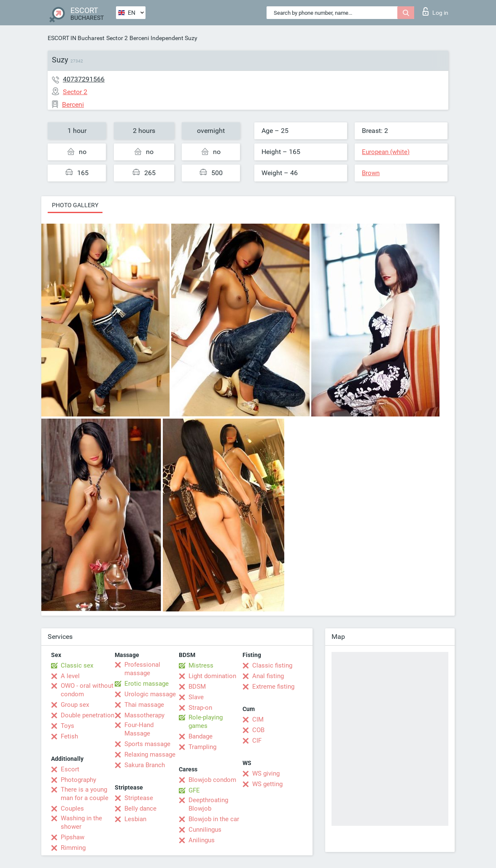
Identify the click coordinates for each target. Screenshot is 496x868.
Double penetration (88, 715)
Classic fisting (272, 665)
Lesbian (135, 819)
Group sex (75, 705)
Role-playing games (206, 722)
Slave (196, 697)
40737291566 (84, 79)
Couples (72, 809)
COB (258, 730)
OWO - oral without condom (87, 690)
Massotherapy (144, 715)
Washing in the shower (81, 822)
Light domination (212, 676)
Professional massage (142, 669)
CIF (257, 741)
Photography (78, 780)
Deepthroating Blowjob (208, 804)
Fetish (69, 736)
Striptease (139, 798)
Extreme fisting (273, 687)
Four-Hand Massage (139, 729)
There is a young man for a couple (85, 794)
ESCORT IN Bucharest (76, 38)
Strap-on (200, 708)
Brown (371, 173)
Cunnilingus (205, 830)
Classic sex (77, 665)
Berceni (139, 38)
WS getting (267, 784)
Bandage (201, 736)
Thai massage (144, 705)
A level (70, 676)
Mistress (201, 665)
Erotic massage (147, 684)
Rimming (73, 848)
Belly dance (140, 809)
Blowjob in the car (214, 819)
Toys (67, 726)
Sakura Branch (145, 765)
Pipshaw (73, 837)
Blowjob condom (212, 780)
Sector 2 (117, 38)
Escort (70, 769)
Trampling (202, 747)
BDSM (197, 687)
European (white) (386, 152)
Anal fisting (268, 676)
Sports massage (147, 744)
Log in (435, 11)
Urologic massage (150, 694)
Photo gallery (75, 205)
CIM (258, 719)
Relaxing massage (150, 754)
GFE (194, 790)
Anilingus (202, 840)
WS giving (266, 773)
